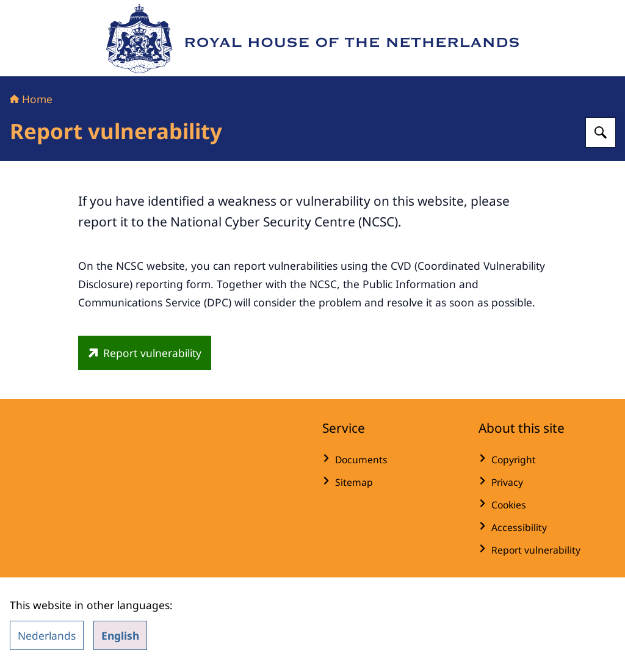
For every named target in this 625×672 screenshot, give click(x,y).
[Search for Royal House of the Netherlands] (601, 132)
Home (31, 99)
